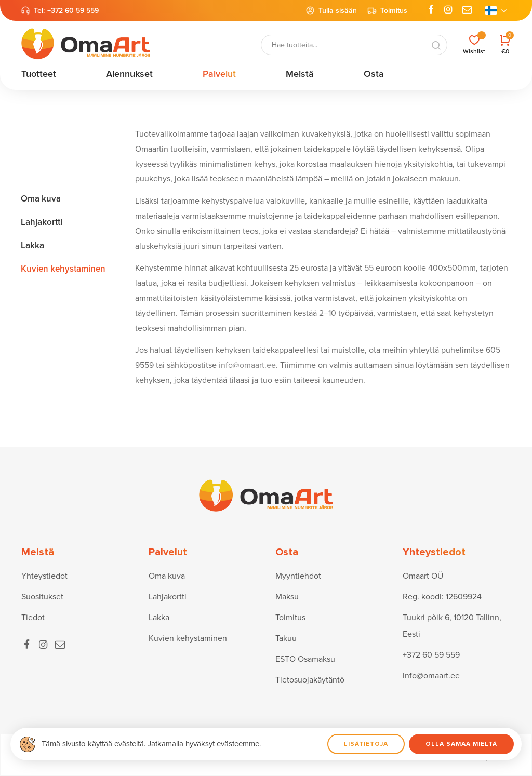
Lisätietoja (366, 744)
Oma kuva (167, 576)
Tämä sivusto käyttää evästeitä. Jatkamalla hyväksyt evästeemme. (151, 744)
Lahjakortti (168, 597)
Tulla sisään (331, 10)
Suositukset (42, 597)
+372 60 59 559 (73, 11)
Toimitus (387, 10)
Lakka (159, 618)
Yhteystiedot (44, 576)
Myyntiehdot (298, 576)
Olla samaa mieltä (461, 744)
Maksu (287, 597)
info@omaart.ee (247, 365)
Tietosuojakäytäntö (310, 680)
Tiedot (33, 618)
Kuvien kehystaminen (188, 638)
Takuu (286, 638)
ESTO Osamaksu (305, 659)
